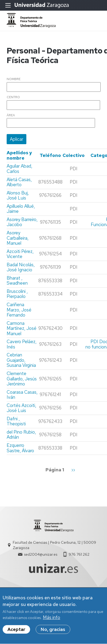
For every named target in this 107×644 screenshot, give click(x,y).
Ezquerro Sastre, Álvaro (20, 448)
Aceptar (16, 632)
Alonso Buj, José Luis (18, 196)
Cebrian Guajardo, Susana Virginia (21, 360)
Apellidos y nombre (19, 155)
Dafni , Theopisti (16, 421)
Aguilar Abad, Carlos (19, 169)
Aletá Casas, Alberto (19, 182)
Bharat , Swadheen (17, 281)
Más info (52, 620)
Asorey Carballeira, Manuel (18, 238)
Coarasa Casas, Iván (22, 395)
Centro (13, 97)
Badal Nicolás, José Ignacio (21, 267)
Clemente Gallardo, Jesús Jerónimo (22, 379)
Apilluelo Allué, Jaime (21, 209)
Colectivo (74, 155)
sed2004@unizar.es (41, 554)
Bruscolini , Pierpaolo (17, 294)
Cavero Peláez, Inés (22, 344)
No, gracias (53, 632)
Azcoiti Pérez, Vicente (20, 254)
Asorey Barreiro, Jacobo (22, 222)
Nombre (14, 79)
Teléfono (50, 155)
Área (11, 115)
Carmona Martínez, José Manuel (22, 328)
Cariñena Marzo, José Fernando (19, 310)
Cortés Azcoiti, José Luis (21, 408)
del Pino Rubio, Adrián (21, 435)
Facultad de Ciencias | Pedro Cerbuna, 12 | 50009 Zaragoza (54, 545)
